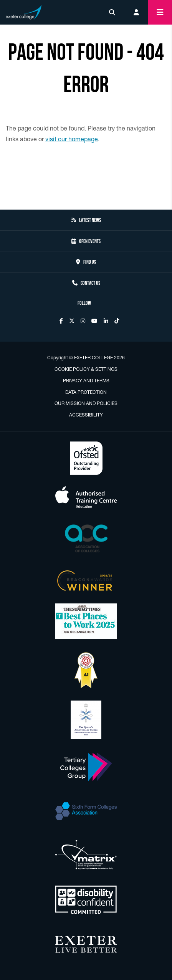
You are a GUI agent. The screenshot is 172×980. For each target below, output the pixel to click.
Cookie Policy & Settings (86, 369)
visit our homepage (72, 139)
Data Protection (86, 392)
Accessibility (86, 415)
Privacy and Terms (86, 381)
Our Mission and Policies (86, 403)
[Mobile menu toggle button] (160, 12)
